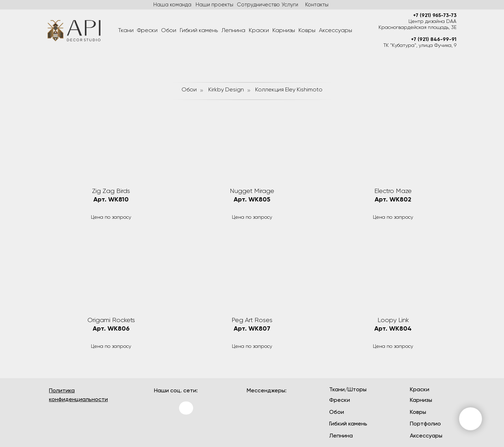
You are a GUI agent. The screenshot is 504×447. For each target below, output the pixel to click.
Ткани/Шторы (348, 390)
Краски (259, 31)
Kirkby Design (226, 90)
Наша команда (172, 5)
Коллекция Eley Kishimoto (289, 90)
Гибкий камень (199, 31)
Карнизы (284, 31)
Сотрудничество (258, 5)
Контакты (317, 5)
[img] (163, 429)
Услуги (290, 5)
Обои (169, 31)
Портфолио (425, 424)
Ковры (307, 31)
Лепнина (233, 31)
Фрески (147, 31)
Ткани (126, 31)
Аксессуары (336, 31)
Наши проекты (214, 5)
